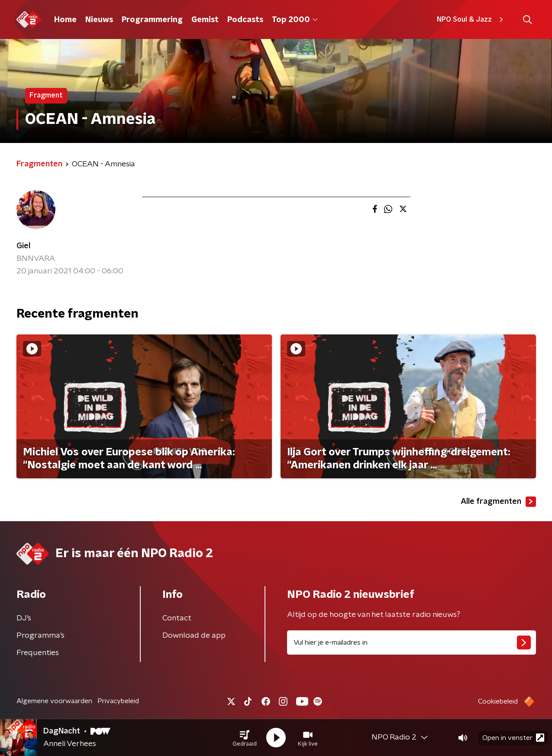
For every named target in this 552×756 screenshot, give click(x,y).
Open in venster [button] (513, 738)
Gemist (205, 20)
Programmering (152, 20)
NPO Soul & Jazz (471, 19)
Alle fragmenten (498, 502)
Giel (23, 246)
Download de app (194, 636)
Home (65, 20)
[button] (245, 738)
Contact (177, 618)
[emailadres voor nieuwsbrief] (412, 642)
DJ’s (24, 618)
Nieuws (99, 20)
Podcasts (245, 20)
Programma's (40, 636)
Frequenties (38, 653)
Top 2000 (295, 20)
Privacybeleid (118, 701)
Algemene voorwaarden (54, 701)
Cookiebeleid (498, 701)
